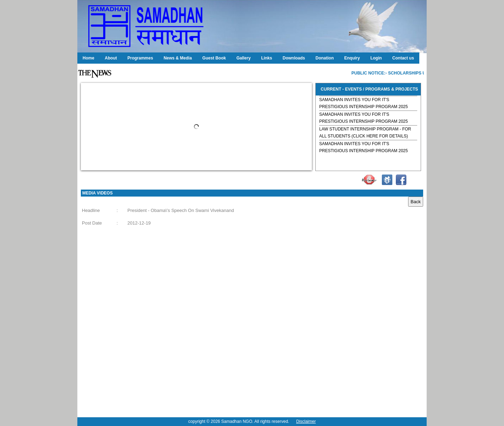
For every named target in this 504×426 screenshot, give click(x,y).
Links (267, 58)
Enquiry (352, 58)
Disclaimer (306, 421)
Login (376, 58)
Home (88, 58)
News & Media (178, 58)
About (111, 58)
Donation (324, 58)
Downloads (294, 58)
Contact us (403, 58)
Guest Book (214, 58)
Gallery (243, 58)
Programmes (140, 58)
